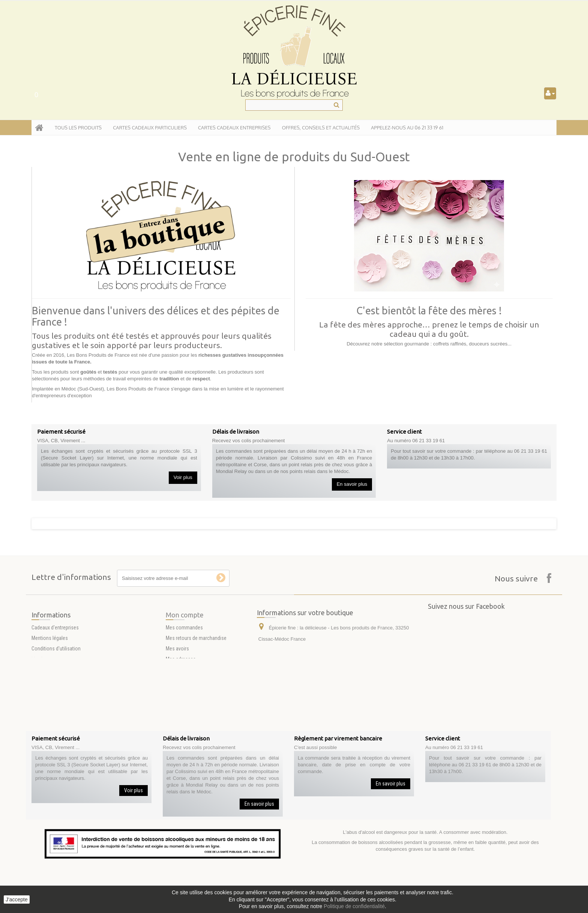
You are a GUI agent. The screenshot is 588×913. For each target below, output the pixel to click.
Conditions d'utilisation (56, 685)
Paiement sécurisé (51, 716)
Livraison (41, 695)
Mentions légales (50, 674)
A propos (41, 706)
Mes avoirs (177, 685)
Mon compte (185, 651)
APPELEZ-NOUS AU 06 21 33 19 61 (407, 128)
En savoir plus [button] (352, 484)
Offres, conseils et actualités (321, 128)
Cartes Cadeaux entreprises (234, 128)
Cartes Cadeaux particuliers (150, 128)
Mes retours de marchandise (196, 674)
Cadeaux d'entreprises (55, 664)
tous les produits (78, 128)
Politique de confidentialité (354, 906)
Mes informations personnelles (199, 706)
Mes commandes (184, 664)
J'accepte (17, 899)
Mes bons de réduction (190, 716)
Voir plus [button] (183, 477)
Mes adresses (181, 695)
